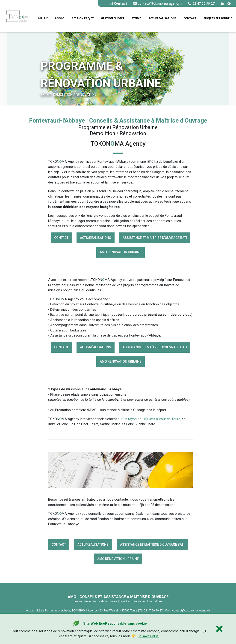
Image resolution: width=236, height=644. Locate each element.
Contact (190, 18)
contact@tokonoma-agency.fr (158, 3)
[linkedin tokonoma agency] (223, 3)
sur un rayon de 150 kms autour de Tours (149, 419)
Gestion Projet (83, 18)
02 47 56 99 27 (201, 3)
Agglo (60, 18)
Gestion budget (113, 18)
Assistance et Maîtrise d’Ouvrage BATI (155, 238)
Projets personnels (218, 18)
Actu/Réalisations (162, 18)
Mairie (43, 18)
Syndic (136, 18)
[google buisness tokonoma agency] (230, 3)
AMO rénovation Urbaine (121, 252)
